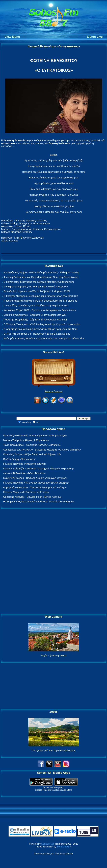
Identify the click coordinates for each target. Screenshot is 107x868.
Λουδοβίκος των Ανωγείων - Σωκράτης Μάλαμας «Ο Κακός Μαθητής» (42, 450)
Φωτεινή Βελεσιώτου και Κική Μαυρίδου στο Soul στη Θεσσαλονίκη (41, 277)
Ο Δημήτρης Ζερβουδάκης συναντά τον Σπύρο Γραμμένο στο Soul (40, 329)
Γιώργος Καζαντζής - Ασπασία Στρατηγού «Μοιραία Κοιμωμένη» (39, 468)
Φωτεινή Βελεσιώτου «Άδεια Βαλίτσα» (24, 473)
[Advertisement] (53, 562)
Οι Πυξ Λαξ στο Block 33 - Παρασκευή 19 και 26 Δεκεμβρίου (37, 334)
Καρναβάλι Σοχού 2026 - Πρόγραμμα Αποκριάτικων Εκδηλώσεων (40, 310)
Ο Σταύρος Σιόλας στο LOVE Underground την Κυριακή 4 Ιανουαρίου (42, 324)
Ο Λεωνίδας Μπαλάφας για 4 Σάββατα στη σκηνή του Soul (36, 305)
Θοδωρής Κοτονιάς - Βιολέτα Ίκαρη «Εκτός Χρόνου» (32, 497)
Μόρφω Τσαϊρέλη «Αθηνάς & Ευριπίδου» (26, 440)
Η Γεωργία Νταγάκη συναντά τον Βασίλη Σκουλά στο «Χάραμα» (39, 501)
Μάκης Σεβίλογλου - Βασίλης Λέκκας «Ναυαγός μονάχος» (35, 478)
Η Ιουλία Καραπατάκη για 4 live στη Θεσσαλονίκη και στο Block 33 (40, 301)
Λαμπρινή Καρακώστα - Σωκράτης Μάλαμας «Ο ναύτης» (35, 487)
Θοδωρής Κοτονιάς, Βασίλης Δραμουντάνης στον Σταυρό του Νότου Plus (44, 338)
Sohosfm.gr (48, 844)
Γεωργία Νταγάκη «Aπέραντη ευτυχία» (25, 464)
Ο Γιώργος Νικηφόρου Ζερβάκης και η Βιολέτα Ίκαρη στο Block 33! (41, 296)
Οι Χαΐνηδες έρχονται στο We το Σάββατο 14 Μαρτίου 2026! (37, 291)
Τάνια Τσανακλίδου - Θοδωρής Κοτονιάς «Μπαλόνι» (32, 445)
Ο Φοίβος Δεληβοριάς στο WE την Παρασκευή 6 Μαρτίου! (36, 286)
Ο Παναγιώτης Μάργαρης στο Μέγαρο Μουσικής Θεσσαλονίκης (39, 282)
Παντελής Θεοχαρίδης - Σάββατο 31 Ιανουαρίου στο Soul (35, 320)
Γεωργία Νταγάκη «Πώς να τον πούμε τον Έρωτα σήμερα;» (36, 483)
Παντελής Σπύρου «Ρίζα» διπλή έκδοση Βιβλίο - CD (32, 454)
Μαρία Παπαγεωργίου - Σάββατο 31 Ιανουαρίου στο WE (35, 315)
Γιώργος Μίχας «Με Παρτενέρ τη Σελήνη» (26, 492)
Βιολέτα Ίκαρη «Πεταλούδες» (19, 459)
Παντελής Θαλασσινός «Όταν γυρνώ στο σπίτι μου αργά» (35, 435)
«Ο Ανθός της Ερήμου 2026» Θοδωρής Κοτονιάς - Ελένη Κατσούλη (41, 272)
